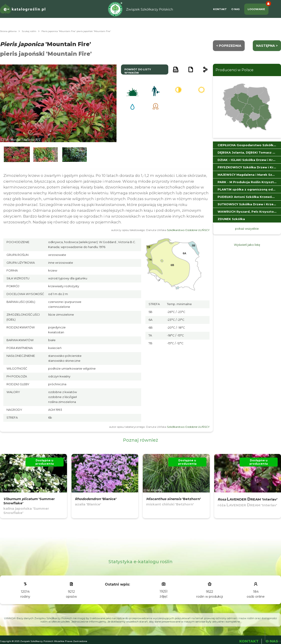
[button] (17, 155)
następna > (267, 46)
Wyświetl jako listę (247, 245)
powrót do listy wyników (138, 71)
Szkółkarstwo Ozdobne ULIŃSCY (188, 230)
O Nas (236, 9)
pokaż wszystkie (247, 229)
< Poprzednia (229, 46)
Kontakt (220, 9)
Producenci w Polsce (235, 70)
